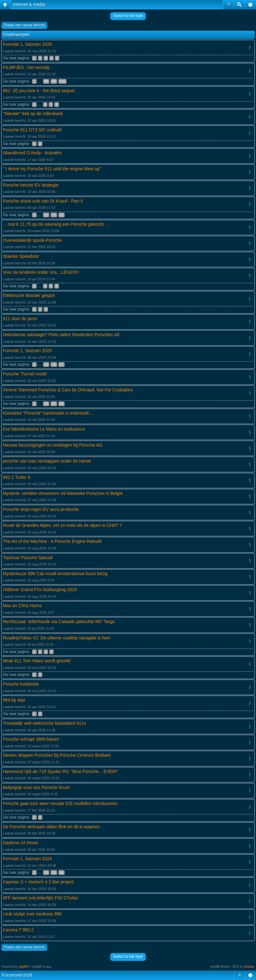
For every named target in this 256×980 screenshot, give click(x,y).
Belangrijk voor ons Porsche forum (36, 787)
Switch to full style (128, 16)
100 (62, 81)
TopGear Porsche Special (28, 558)
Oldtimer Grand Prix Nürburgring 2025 (40, 590)
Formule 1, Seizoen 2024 (27, 859)
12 (54, 215)
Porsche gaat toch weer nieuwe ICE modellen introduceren (60, 803)
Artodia (249, 967)
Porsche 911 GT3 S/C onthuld (32, 130)
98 (46, 81)
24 (46, 872)
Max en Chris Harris (22, 606)
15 (46, 364)
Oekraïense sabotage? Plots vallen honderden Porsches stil (61, 335)
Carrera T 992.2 (18, 930)
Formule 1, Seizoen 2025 (27, 351)
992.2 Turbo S (17, 477)
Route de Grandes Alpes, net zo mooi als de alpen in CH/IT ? (62, 525)
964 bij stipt (14, 700)
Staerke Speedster (21, 256)
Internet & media (29, 4)
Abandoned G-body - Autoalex (32, 153)
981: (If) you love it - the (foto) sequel (39, 91)
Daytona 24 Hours (21, 843)
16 (54, 364)
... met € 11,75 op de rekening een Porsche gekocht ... (56, 224)
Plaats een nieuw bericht (24, 25)
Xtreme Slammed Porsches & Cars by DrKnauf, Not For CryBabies (68, 390)
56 (61, 404)
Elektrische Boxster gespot (29, 295)
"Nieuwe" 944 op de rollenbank (33, 114)
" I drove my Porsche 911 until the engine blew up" (52, 169)
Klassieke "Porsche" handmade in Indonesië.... (48, 413)
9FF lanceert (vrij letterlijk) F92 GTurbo (40, 898)
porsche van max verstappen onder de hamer (47, 461)
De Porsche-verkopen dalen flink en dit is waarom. (52, 827)
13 (61, 215)
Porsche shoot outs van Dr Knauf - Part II (43, 201)
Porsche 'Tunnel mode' (25, 374)
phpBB (24, 967)
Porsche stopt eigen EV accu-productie (41, 509)
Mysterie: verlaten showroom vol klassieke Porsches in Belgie (63, 493)
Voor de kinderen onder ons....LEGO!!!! (41, 272)
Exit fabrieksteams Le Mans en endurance (44, 429)
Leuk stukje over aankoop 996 (32, 914)
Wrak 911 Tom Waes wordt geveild (37, 661)
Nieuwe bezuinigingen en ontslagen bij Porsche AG (53, 445)
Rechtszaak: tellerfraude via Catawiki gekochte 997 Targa (59, 622)
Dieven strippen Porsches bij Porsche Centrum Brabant (57, 755)
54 (46, 404)
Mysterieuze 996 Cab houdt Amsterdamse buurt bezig (55, 574)
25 (54, 872)
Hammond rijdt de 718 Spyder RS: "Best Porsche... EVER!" (61, 771)
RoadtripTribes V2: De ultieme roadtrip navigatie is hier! (57, 638)
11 (46, 215)
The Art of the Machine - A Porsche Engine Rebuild (52, 541)
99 (54, 81)
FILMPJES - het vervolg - (27, 67)
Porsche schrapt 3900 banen (31, 739)
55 (54, 404)
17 (61, 364)
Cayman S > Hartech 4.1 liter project (38, 882)
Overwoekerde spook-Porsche (32, 240)
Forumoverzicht (17, 975)
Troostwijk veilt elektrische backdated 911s (44, 723)
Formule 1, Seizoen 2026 (27, 44)
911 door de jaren (20, 319)
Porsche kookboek (21, 684)
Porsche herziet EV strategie (31, 185)
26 (61, 872)
